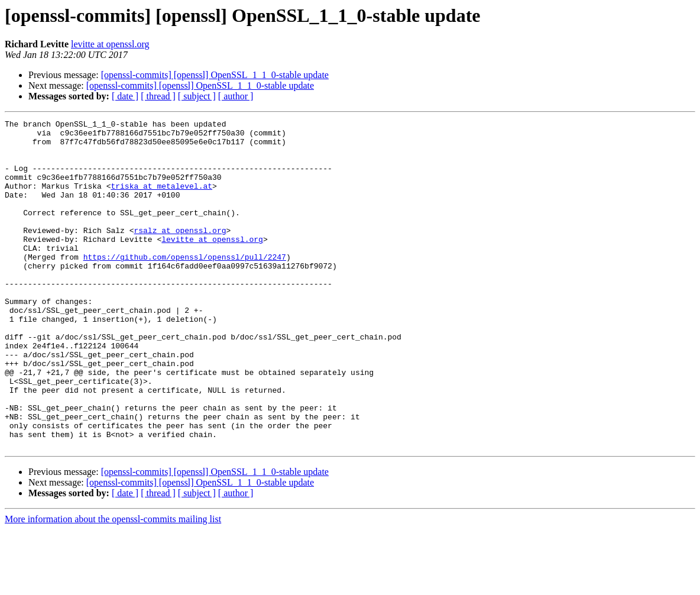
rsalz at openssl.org (180, 253)
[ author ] (236, 96)
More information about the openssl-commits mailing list (113, 585)
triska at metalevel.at (161, 200)
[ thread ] (158, 96)
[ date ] (125, 96)
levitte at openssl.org (110, 44)
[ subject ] (197, 96)
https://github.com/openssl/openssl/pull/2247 (185, 285)
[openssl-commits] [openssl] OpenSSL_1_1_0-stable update (215, 75)
